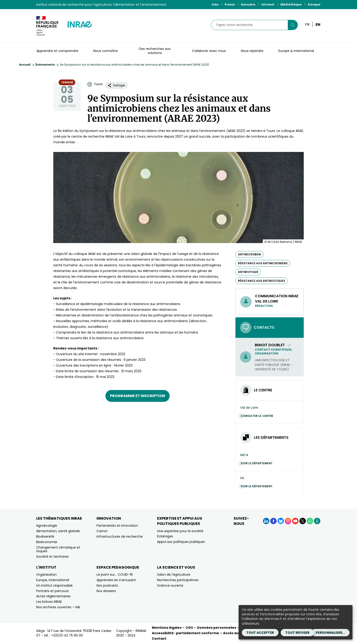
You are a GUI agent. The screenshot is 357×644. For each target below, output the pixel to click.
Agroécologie (47, 526)
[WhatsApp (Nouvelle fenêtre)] (310, 521)
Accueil (25, 65)
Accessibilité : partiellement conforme (185, 633)
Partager (116, 85)
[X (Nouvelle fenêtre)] (303, 521)
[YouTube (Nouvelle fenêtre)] (295, 521)
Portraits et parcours (52, 591)
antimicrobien (249, 254)
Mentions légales (167, 628)
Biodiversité (45, 536)
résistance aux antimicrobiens (263, 263)
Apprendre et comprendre (57, 51)
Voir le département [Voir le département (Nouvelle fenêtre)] (258, 463)
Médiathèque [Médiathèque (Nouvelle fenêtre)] (291, 4)
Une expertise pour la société (180, 531)
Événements (45, 65)
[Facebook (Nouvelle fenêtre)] (273, 521)
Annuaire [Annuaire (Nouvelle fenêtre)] (248, 4)
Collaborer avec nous (209, 51)
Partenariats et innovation (117, 526)
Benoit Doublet (273, 345)
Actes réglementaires (53, 596)
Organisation (46, 575)
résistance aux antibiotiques (261, 281)
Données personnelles (217, 628)
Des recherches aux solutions (155, 51)
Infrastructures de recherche (120, 536)
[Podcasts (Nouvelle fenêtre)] (317, 521)
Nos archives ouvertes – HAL (58, 607)
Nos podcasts (107, 585)
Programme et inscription (138, 396)
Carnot (102, 531)
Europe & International (296, 51)
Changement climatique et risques (58, 549)
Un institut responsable (54, 585)
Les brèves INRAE (49, 602)
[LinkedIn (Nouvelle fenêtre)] (266, 521)
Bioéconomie (47, 542)
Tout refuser (297, 633)
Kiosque (314, 4)
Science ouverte (170, 585)
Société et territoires (52, 557)
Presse (230, 4)
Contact (159, 639)
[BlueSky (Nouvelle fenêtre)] (281, 521)
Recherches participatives (178, 580)
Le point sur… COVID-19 (115, 575)
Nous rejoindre (252, 51)
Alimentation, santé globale (58, 531)
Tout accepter (260, 633)
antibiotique (248, 272)
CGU (189, 628)
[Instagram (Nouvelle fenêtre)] (288, 521)
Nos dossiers (106, 591)
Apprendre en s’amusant (116, 580)
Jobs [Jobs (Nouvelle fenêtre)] (215, 4)
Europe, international (53, 580)
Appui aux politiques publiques (181, 542)
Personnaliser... (330, 633)
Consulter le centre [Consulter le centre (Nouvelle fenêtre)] (258, 416)
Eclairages (165, 536)
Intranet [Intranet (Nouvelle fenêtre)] (268, 4)
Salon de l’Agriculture (174, 575)
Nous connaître (106, 51)
